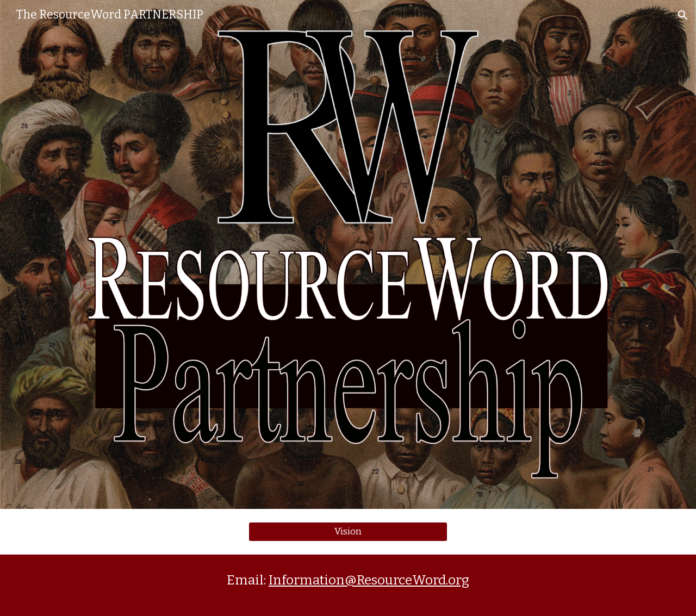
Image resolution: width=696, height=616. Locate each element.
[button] (683, 15)
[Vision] (348, 532)
